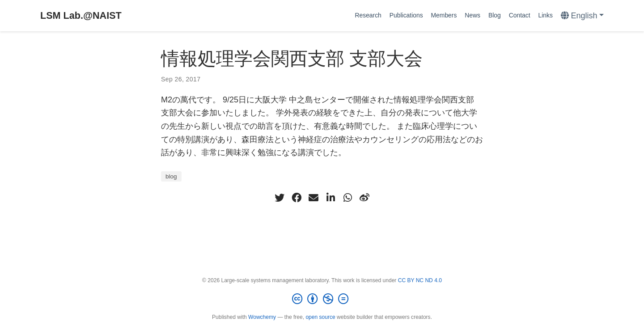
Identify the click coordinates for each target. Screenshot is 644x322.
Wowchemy (262, 317)
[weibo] (364, 198)
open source (320, 317)
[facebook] (297, 198)
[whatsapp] (347, 198)
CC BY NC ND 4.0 (420, 280)
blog (171, 176)
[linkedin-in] (330, 198)
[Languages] (582, 16)
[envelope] (314, 198)
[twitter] (280, 198)
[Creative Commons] (322, 299)
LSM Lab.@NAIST (81, 15)
